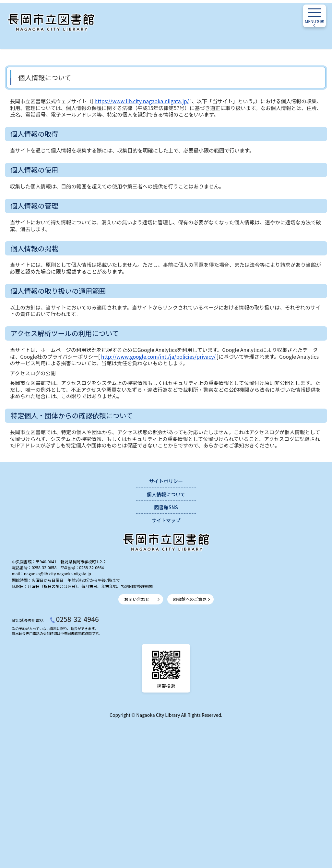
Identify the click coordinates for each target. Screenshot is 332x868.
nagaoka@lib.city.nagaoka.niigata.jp (58, 574)
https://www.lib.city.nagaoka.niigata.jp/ (142, 101)
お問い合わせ (137, 599)
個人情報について (166, 494)
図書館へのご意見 (190, 599)
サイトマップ (166, 520)
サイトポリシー (166, 481)
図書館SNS (166, 507)
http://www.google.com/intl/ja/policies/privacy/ (158, 357)
